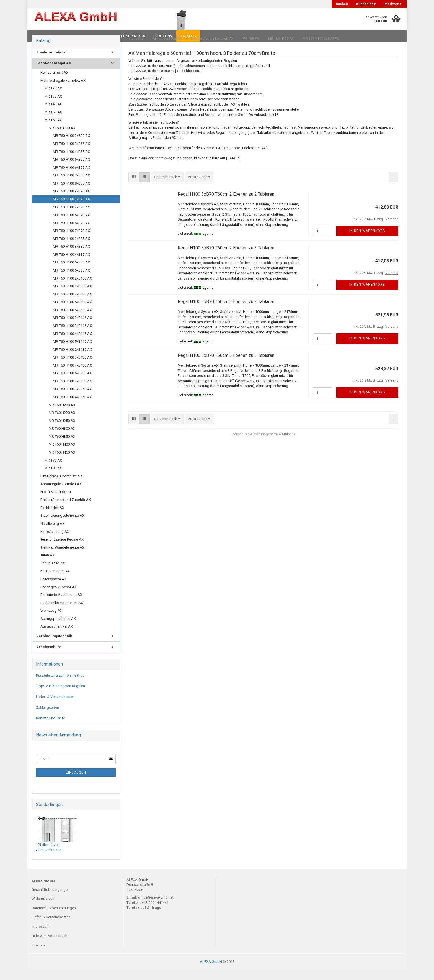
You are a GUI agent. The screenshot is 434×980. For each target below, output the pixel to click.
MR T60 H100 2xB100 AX (72, 289)
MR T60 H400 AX (62, 455)
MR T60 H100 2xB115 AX (72, 329)
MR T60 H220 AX (62, 424)
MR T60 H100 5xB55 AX (71, 171)
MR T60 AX (53, 131)
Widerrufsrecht (43, 909)
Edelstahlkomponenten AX (62, 614)
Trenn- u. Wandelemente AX (62, 558)
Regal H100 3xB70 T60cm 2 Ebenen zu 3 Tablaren (226, 259)
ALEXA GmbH (211, 973)
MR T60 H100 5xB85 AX (71, 273)
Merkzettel (393, 4)
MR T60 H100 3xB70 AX (71, 210)
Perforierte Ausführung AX (61, 606)
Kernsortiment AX (54, 84)
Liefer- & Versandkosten (55, 708)
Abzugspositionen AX (58, 630)
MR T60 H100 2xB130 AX (72, 361)
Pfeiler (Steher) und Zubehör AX (66, 511)
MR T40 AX (53, 115)
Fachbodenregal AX (54, 74)
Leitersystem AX (53, 590)
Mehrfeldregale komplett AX (63, 92)
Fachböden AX (52, 519)
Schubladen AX (53, 574)
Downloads (43, 36)
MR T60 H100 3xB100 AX (72, 297)
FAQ (66, 36)
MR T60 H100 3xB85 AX (71, 258)
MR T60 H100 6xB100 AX (72, 321)
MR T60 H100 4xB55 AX (71, 163)
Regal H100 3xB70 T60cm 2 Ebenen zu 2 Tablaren (226, 205)
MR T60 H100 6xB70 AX (71, 234)
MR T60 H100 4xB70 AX (71, 218)
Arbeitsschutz (49, 658)
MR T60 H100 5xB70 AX (71, 226)
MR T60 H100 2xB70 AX (71, 202)
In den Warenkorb (367, 242)
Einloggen (76, 784)
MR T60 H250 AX (62, 432)
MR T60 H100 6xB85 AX (71, 281)
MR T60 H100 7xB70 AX (71, 242)
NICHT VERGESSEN (56, 503)
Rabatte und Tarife (51, 729)
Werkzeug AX (51, 622)
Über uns (164, 36)
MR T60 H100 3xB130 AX (72, 368)
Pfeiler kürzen (49, 856)
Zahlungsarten (47, 719)
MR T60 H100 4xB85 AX (71, 266)
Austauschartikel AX (57, 637)
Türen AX (47, 566)
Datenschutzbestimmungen (54, 919)
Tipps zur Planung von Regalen (60, 697)
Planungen (88, 36)
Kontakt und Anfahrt (127, 36)
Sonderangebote (51, 63)
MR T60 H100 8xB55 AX (71, 194)
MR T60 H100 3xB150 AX (72, 400)
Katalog (188, 36)
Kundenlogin (366, 4)
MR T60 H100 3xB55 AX (71, 155)
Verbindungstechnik (54, 647)
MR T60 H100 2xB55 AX (71, 147)
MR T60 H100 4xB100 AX (72, 305)
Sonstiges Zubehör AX (59, 598)
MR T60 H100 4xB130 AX (72, 376)
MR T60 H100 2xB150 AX (72, 392)
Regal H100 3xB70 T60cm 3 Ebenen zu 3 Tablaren (226, 366)
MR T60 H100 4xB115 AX (72, 345)
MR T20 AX (53, 99)
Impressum (41, 937)
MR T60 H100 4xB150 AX (72, 408)
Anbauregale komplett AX (61, 495)
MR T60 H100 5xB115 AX (72, 353)
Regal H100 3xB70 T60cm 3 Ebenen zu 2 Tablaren (226, 313)
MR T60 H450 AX (62, 463)
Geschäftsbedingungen (51, 901)
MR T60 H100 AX (62, 139)
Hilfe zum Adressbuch (49, 947)
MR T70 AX (53, 471)
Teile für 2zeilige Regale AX (62, 550)
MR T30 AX (53, 107)
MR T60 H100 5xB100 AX (72, 313)
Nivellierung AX (52, 535)
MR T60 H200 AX (62, 416)
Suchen (342, 4)
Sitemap (38, 956)
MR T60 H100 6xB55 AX (71, 179)
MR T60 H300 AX (62, 440)
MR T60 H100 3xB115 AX (72, 337)
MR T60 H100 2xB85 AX (71, 250)
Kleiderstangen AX (55, 582)
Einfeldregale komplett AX (61, 487)
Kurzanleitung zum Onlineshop (60, 686)
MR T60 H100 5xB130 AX (72, 384)
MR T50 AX (53, 123)
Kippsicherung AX (55, 543)
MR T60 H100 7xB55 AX (71, 186)
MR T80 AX (53, 479)
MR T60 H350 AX (62, 448)
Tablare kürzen (50, 861)
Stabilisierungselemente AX (62, 527)
